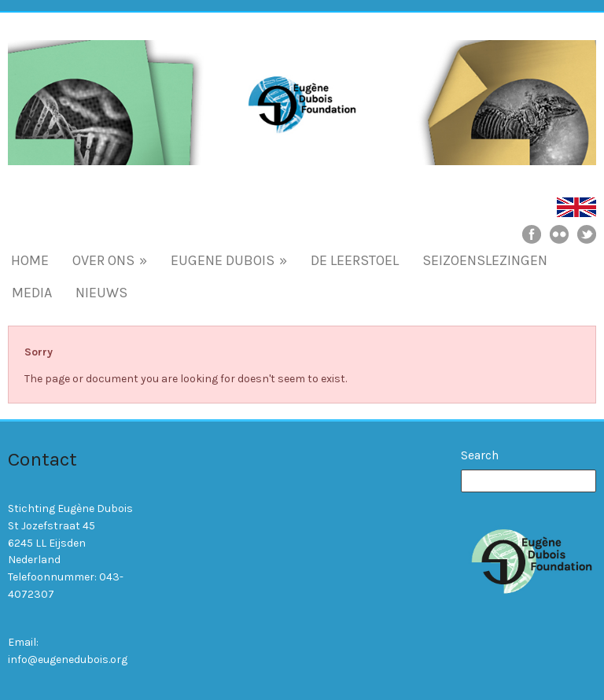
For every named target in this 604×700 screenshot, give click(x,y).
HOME (30, 260)
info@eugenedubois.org (68, 659)
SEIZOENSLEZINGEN (485, 260)
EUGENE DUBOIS (229, 260)
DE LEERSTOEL (355, 260)
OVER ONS (110, 260)
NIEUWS (101, 293)
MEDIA (32, 293)
